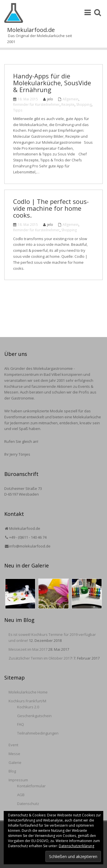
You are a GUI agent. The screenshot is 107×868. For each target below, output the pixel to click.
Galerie (15, 762)
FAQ (21, 724)
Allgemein (70, 99)
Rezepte (68, 105)
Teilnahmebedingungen (38, 733)
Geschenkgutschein (34, 716)
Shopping (84, 105)
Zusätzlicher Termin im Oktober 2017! (41, 658)
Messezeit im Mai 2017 (28, 649)
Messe (14, 754)
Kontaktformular (31, 786)
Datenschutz (28, 804)
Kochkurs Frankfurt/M (27, 701)
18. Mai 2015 (28, 99)
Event (13, 745)
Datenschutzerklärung (76, 846)
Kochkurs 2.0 (28, 707)
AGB (21, 795)
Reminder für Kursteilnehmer (36, 105)
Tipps (18, 110)
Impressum (18, 780)
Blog (12, 771)
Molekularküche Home (28, 692)
